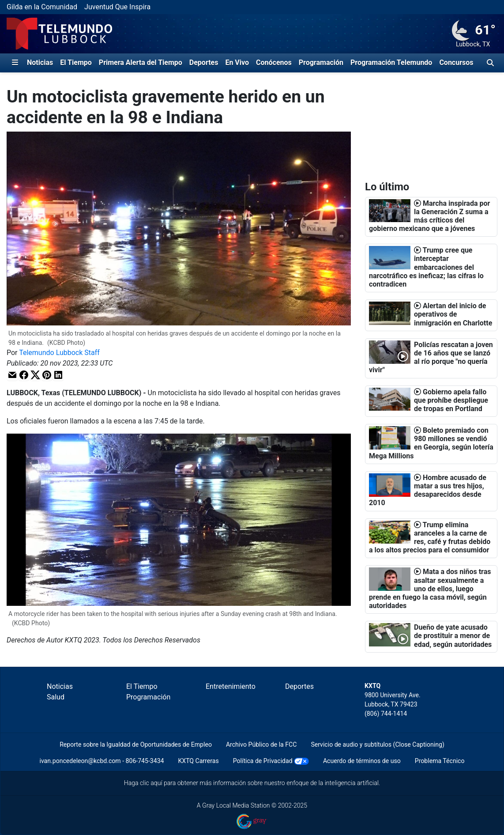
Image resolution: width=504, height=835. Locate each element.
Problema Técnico (440, 761)
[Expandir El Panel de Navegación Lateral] (15, 63)
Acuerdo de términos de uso (362, 761)
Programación (321, 62)
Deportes (204, 62)
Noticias (40, 62)
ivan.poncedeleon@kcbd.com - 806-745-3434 (102, 761)
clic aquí (151, 783)
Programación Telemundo (391, 62)
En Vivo (237, 62)
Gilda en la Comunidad (42, 7)
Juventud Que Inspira (117, 7)
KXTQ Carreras (198, 761)
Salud (56, 697)
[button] (12, 375)
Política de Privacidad (263, 761)
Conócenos (274, 62)
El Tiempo (76, 62)
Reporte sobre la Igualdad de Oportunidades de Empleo (136, 744)
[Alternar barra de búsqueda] (490, 63)
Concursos (456, 62)
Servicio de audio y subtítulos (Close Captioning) (377, 744)
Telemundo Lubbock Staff (59, 353)
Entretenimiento (231, 686)
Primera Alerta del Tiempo (141, 62)
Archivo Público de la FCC (261, 744)
